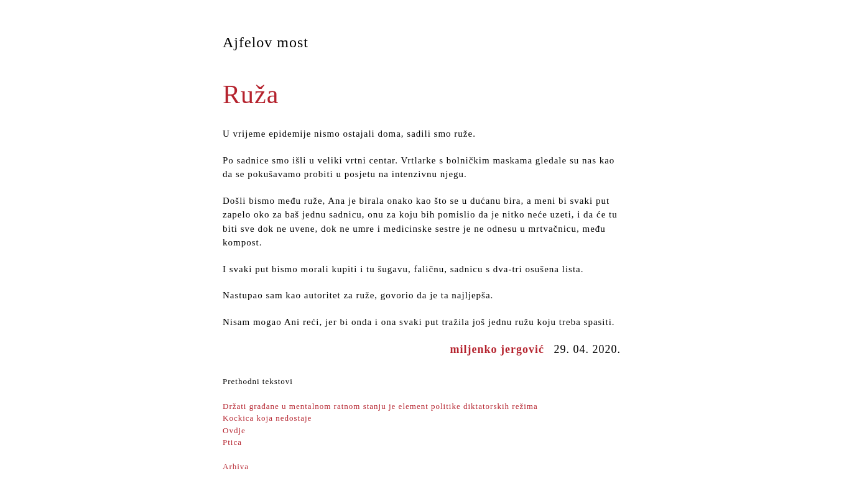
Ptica (232, 442)
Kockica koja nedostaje (267, 418)
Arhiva (236, 466)
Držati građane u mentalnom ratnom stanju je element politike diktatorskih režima (380, 406)
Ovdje (234, 430)
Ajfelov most (266, 42)
